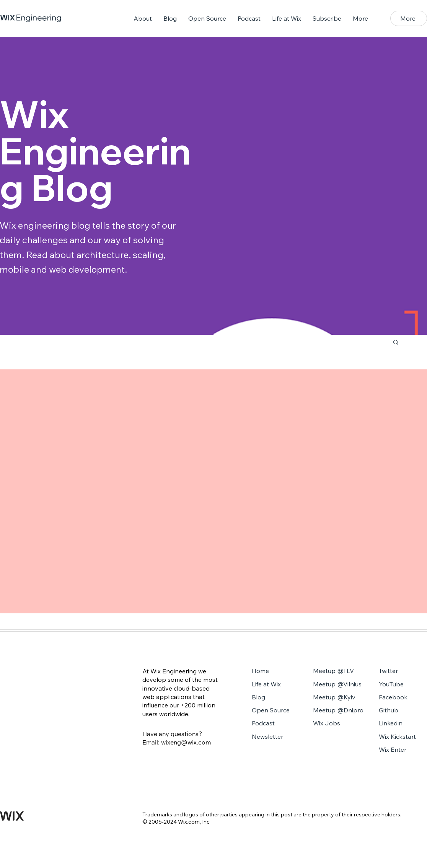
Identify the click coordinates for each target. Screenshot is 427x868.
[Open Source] (276, 711)
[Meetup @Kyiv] (340, 698)
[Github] (403, 711)
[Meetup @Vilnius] (340, 685)
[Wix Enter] (403, 750)
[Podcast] (276, 724)
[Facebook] (403, 698)
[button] (409, 18)
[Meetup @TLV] (340, 671)
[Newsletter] (276, 737)
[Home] (276, 671)
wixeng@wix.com (186, 742)
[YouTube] (403, 685)
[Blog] (276, 698)
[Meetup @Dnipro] (340, 711)
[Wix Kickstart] (403, 737)
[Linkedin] (403, 724)
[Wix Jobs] (340, 724)
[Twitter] (403, 671)
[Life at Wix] (276, 685)
